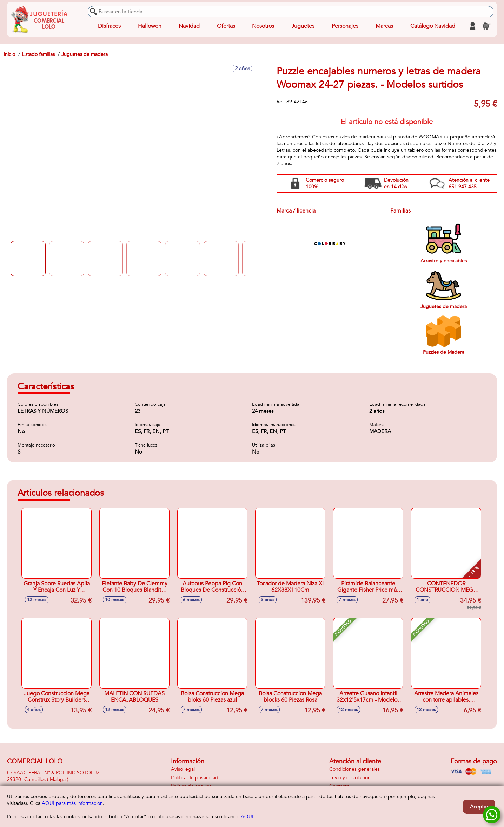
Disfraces (109, 26)
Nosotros (263, 26)
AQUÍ (247, 817)
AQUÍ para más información (72, 803)
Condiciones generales (354, 769)
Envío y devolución (350, 778)
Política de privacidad (195, 778)
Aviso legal (183, 769)
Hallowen (150, 26)
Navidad (189, 26)
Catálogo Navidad (433, 26)
